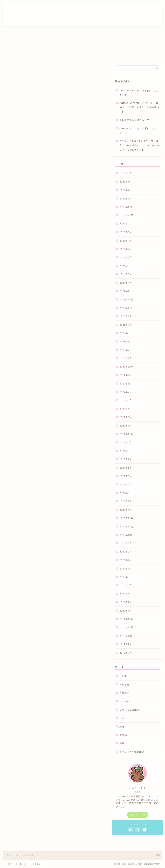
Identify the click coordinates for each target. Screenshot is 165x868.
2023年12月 (126, 299)
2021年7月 (126, 459)
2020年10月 (126, 535)
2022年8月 (126, 384)
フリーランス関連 (129, 710)
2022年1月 (126, 426)
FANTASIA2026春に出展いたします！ (138, 131)
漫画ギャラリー (111, 8)
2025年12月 (126, 207)
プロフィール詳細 (137, 815)
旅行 (122, 727)
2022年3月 (126, 417)
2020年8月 (126, 552)
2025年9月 (126, 224)
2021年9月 (126, 442)
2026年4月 (126, 173)
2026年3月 (126, 182)
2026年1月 (126, 199)
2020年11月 (126, 527)
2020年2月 (126, 602)
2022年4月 (126, 409)
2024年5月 (126, 274)
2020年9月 (126, 543)
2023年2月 (126, 350)
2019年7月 (126, 653)
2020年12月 (126, 518)
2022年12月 (126, 367)
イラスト (124, 701)
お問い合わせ (130, 8)
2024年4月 (126, 283)
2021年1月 (126, 510)
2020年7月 (126, 560)
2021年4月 (126, 484)
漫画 (122, 743)
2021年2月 (126, 501)
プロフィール (71, 8)
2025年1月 (126, 257)
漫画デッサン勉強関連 (132, 752)
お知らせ (124, 685)
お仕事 (123, 676)
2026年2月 (126, 190)
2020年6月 (126, 569)
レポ (122, 718)
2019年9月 (126, 644)
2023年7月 (126, 325)
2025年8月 (126, 232)
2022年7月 (126, 392)
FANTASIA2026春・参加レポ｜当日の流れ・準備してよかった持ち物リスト (139, 107)
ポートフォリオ (90, 8)
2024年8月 (126, 266)
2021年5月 (126, 476)
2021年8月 (126, 451)
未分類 (123, 735)
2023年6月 (126, 333)
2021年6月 (126, 468)
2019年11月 (126, 627)
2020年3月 (126, 594)
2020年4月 (126, 585)
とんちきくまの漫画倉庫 (17, 14)
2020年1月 (126, 611)
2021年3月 (126, 493)
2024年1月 (126, 291)
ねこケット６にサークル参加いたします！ (139, 93)
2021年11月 (126, 434)
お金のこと (126, 693)
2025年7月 (126, 241)
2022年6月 (126, 400)
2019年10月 (126, 636)
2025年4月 (126, 249)
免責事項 (37, 864)
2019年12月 (126, 619)
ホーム (57, 8)
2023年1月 (126, 358)
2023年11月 (126, 308)
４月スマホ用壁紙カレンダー (136, 120)
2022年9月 (126, 375)
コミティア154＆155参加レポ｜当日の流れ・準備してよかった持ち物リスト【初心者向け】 (139, 145)
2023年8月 (126, 316)
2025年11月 (126, 215)
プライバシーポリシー (18, 864)
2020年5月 (126, 577)
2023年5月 (126, 341)
